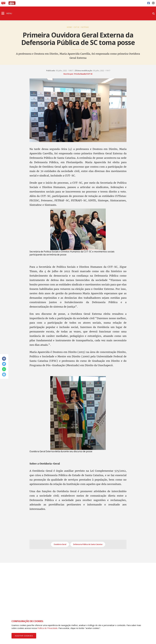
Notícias (85, 27)
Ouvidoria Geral (60, 544)
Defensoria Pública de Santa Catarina (88, 544)
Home (69, 27)
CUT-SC (76, 27)
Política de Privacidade (47, 628)
